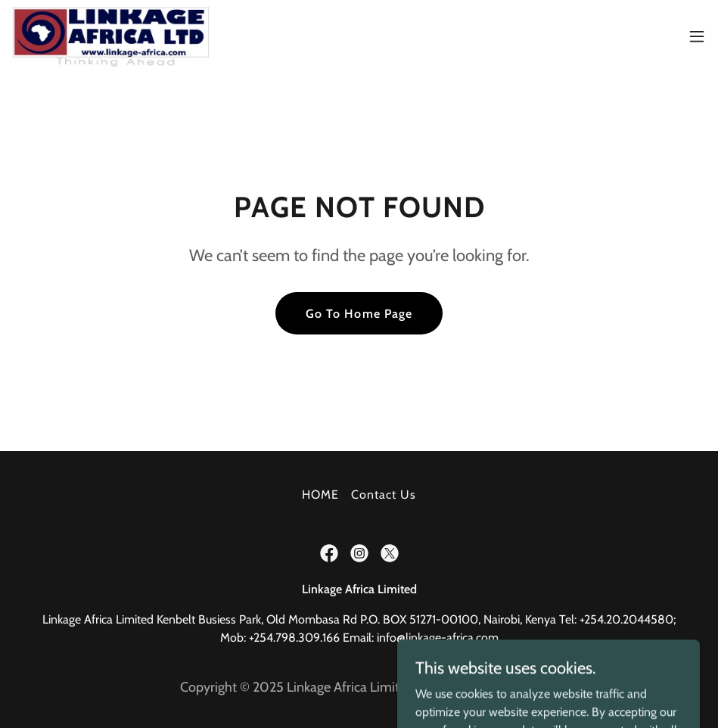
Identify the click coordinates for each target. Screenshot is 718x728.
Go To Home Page (359, 314)
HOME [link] (320, 495)
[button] (697, 36)
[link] (111, 36)
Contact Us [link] (384, 495)
